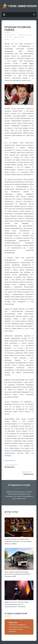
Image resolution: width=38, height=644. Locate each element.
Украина (29, 35)
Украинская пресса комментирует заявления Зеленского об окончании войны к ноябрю (18, 541)
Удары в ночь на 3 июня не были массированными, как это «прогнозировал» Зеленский (16, 604)
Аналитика (8, 37)
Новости (23, 35)
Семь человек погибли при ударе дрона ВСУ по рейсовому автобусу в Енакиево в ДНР (18, 574)
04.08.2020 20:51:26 (10, 35)
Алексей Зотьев (19, 37)
